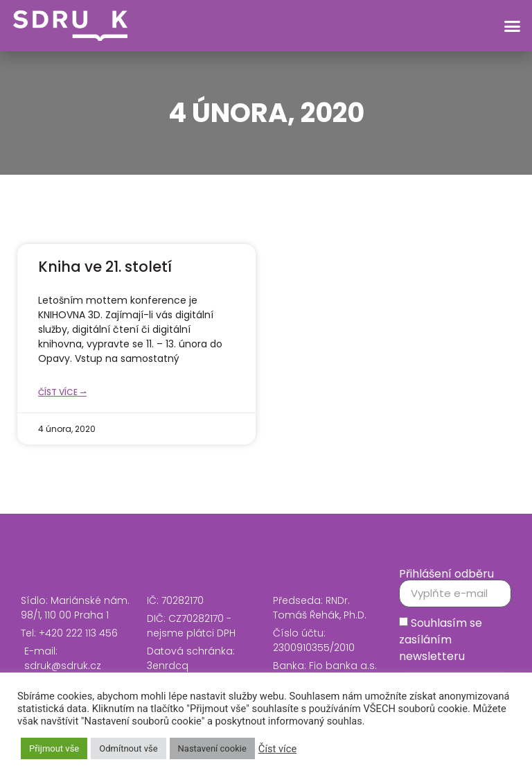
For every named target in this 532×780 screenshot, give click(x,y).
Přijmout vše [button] (54, 748)
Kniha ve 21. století (105, 267)
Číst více (277, 749)
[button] (513, 26)
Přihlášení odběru (446, 574)
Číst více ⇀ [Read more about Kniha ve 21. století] (62, 392)
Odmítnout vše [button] (128, 748)
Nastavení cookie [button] (212, 748)
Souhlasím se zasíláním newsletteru (441, 639)
